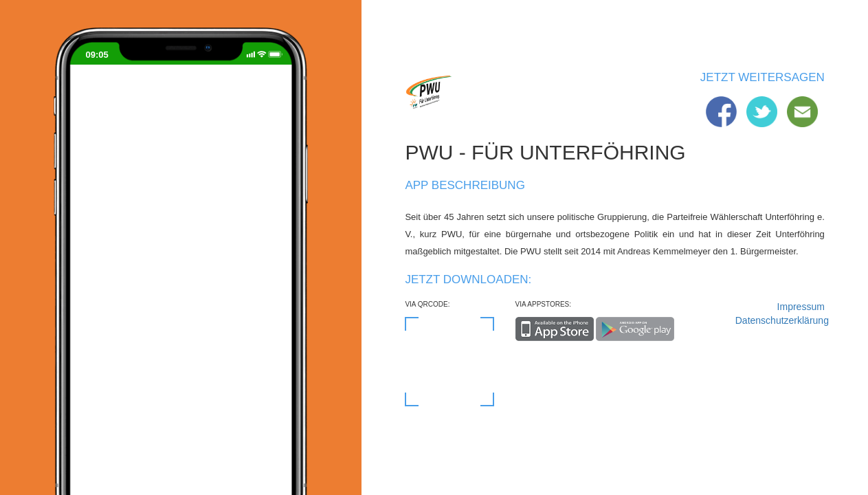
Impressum (801, 307)
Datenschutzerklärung (780, 320)
